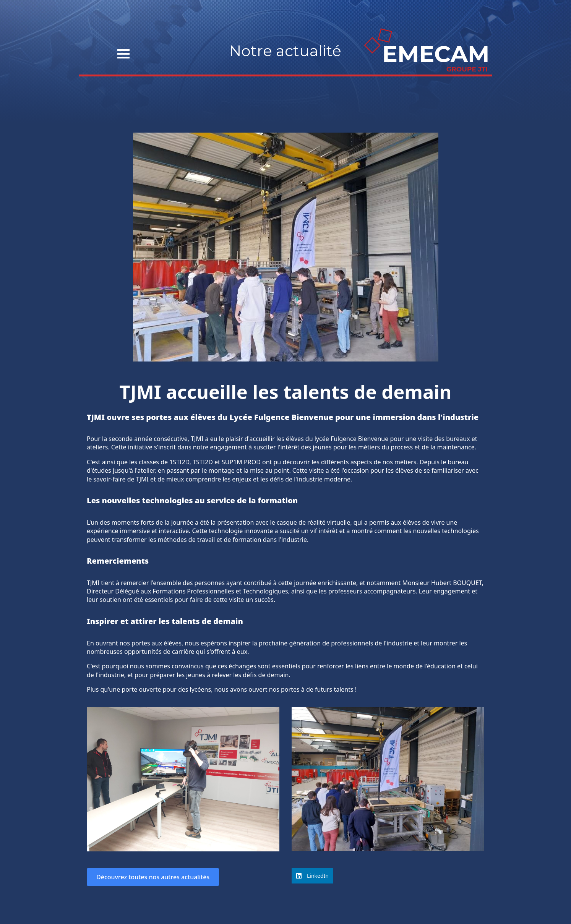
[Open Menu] (123, 54)
